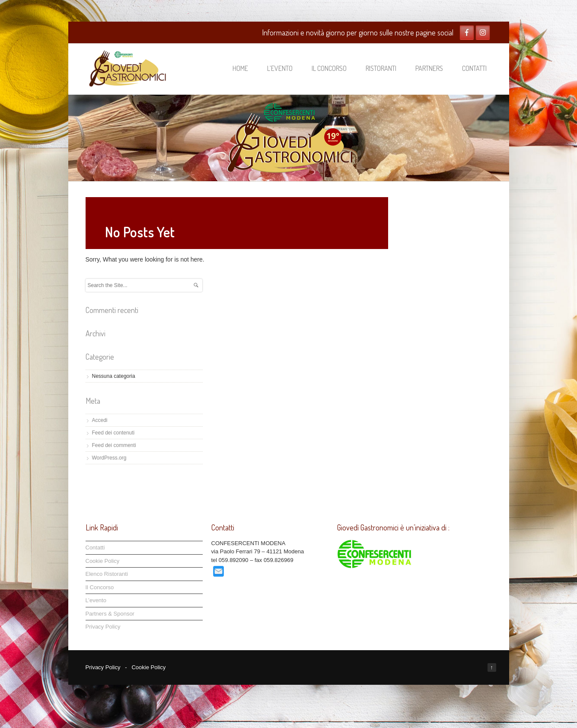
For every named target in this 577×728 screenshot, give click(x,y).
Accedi (100, 420)
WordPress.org (109, 458)
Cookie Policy (103, 561)
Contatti (474, 68)
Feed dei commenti (114, 445)
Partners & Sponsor (110, 614)
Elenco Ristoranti (107, 574)
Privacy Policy (103, 627)
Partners (429, 68)
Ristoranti (381, 68)
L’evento (280, 68)
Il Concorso (329, 68)
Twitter (483, 32)
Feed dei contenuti (113, 433)
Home (240, 68)
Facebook (467, 32)
